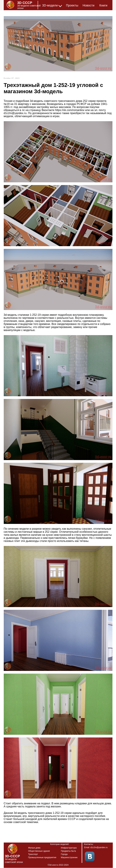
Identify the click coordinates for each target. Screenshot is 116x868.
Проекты (72, 5)
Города (64, 854)
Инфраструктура (69, 848)
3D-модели (50, 5)
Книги (103, 5)
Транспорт (33, 854)
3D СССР (25, 3)
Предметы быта (68, 851)
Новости (88, 5)
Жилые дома (34, 848)
